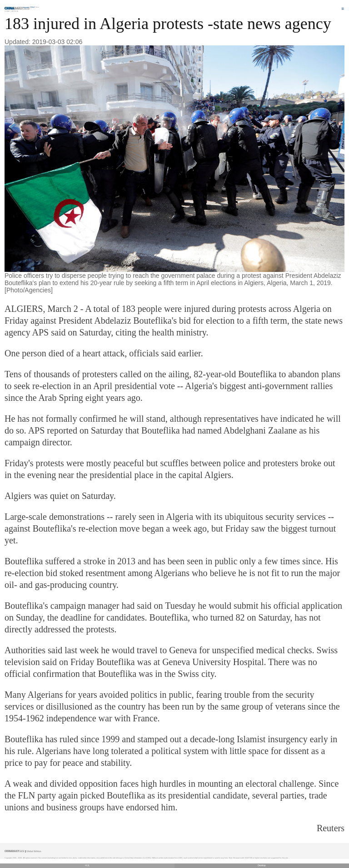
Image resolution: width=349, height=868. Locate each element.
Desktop (262, 866)
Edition (35, 7)
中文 (87, 866)
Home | (8, 11)
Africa (15, 11)
